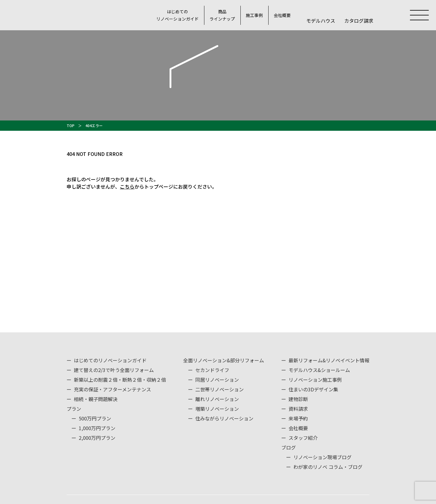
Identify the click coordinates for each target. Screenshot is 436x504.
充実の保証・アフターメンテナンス (112, 389)
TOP (71, 125)
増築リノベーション (217, 409)
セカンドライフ (212, 370)
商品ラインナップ (222, 15)
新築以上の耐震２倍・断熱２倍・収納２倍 (120, 380)
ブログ (289, 447)
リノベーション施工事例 (315, 380)
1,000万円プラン (97, 428)
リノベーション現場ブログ (322, 457)
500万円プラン (95, 418)
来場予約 (298, 418)
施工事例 (254, 15)
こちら (127, 186)
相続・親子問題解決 (96, 399)
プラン (74, 409)
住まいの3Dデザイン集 (313, 389)
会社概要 (282, 15)
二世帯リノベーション (220, 389)
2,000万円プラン (97, 438)
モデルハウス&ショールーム (319, 370)
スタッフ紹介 (303, 438)
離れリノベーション (217, 399)
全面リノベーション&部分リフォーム (224, 360)
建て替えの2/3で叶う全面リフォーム (114, 370)
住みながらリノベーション (224, 418)
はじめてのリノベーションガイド (177, 15)
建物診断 (298, 399)
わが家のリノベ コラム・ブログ (328, 467)
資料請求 (298, 409)
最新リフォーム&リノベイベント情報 (329, 360)
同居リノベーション (217, 380)
